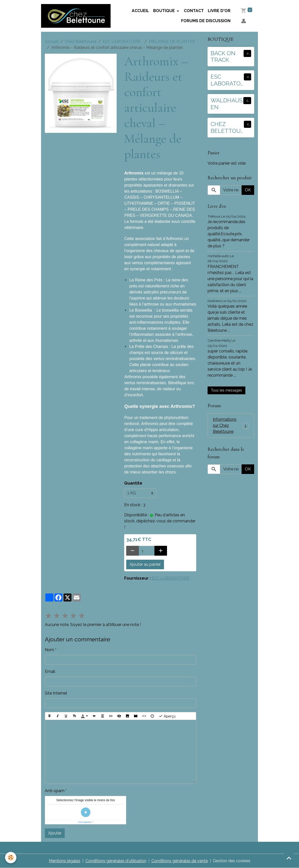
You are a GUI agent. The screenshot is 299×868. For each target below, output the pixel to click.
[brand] (76, 16)
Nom (49, 650)
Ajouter (55, 833)
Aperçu (167, 716)
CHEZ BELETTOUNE (226, 128)
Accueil (140, 11)
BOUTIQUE (164, 11)
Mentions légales (65, 861)
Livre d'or (219, 11)
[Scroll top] (289, 858)
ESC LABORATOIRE (171, 578)
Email (50, 671)
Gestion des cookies (232, 861)
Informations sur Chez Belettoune (231, 425)
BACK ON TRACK (223, 57)
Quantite (133, 483)
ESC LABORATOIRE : (123, 41)
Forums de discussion (206, 21)
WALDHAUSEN (227, 104)
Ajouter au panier (145, 564)
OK (248, 190)
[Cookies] (11, 858)
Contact (194, 11)
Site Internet (56, 693)
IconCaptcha (85, 822)
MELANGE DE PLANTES (172, 41)
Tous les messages (226, 390)
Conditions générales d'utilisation (116, 861)
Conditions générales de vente (180, 861)
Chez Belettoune (81, 41)
